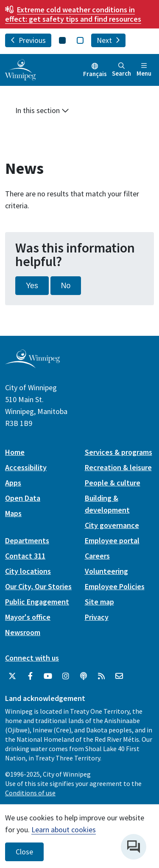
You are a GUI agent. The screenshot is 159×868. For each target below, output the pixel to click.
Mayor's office (28, 617)
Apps (13, 483)
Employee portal (112, 540)
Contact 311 (25, 556)
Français (95, 74)
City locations (28, 571)
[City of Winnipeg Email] (119, 676)
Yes (32, 286)
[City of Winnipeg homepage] (32, 365)
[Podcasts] (84, 676)
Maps (13, 513)
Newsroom (23, 632)
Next (108, 40)
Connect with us (32, 658)
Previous (28, 40)
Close (24, 852)
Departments (27, 540)
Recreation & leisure (118, 467)
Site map (99, 602)
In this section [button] (42, 110)
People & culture (113, 483)
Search (121, 70)
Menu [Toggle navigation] (144, 70)
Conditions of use (30, 793)
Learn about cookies (64, 830)
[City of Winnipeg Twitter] (12, 676)
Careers (97, 556)
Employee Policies (115, 586)
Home (15, 452)
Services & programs (119, 452)
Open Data (23, 498)
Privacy (97, 617)
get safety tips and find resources (73, 14)
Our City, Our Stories (38, 586)
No (66, 286)
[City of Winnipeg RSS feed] (101, 676)
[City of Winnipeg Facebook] (30, 676)
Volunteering (106, 571)
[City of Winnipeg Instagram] (66, 676)
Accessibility (26, 467)
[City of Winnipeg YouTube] (48, 676)
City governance (112, 525)
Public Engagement (37, 602)
